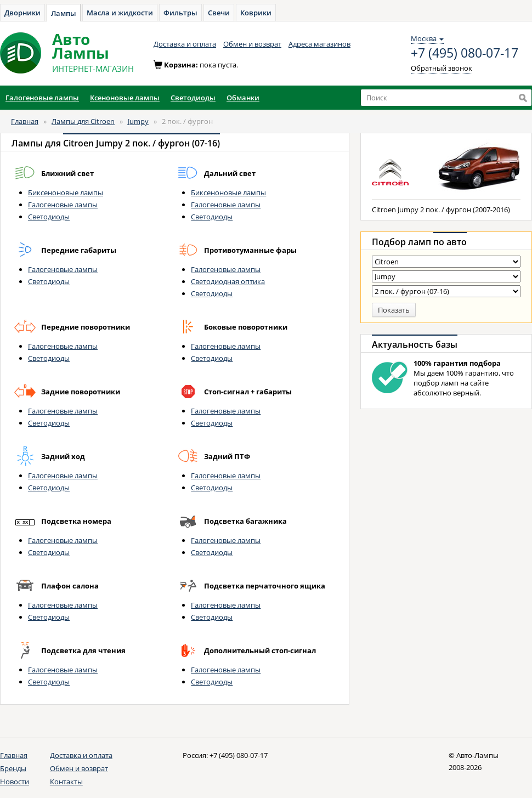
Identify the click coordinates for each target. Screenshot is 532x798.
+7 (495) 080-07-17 (465, 53)
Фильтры (180, 13)
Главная (25, 121)
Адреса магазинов (319, 44)
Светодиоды (49, 217)
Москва (427, 38)
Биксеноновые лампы (66, 193)
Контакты (66, 782)
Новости (15, 782)
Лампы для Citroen (83, 121)
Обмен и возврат (252, 44)
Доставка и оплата (185, 44)
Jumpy (138, 121)
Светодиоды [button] (193, 98)
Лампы (64, 13)
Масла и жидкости (120, 13)
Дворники (22, 13)
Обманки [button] (243, 98)
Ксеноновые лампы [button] (125, 98)
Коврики (256, 13)
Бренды (13, 768)
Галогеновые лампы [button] (42, 98)
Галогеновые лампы (63, 205)
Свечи (219, 13)
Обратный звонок (442, 68)
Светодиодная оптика (228, 281)
